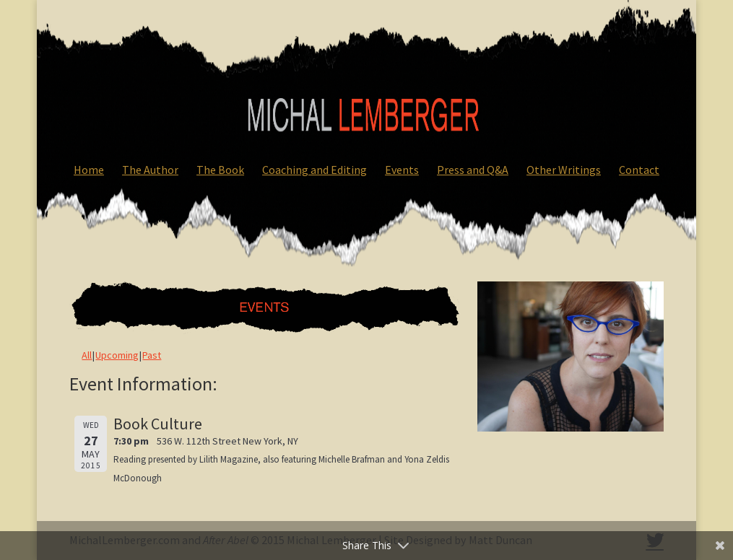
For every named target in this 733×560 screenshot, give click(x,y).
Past (152, 355)
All (87, 355)
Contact (639, 170)
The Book (220, 170)
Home (89, 170)
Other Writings (564, 170)
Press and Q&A (473, 170)
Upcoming (117, 355)
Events (402, 170)
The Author (150, 170)
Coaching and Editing (315, 170)
